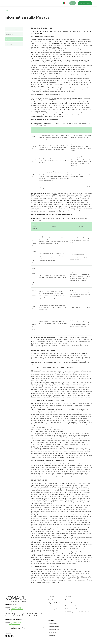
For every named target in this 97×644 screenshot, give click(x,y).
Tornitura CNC (53, 618)
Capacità (12, 3)
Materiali (20, 3)
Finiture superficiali (70, 606)
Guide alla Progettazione (72, 609)
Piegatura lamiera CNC (55, 603)
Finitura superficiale (54, 609)
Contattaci (56, 3)
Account (73, 3)
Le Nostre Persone (54, 627)
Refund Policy (9, 44)
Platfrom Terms (9, 34)
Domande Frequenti (70, 615)
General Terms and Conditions (12, 29)
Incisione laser (52, 615)
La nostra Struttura (54, 630)
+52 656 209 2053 (15, 622)
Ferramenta (52, 612)
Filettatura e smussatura (55, 606)
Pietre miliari (52, 636)
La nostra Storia (53, 624)
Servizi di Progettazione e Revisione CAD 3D (77, 612)
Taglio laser (52, 600)
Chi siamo (47, 3)
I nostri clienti (52, 633)
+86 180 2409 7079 (17, 609)
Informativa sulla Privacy (36, 642)
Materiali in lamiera (70, 603)
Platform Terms (25, 642)
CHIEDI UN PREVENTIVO (85, 3)
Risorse (38, 3)
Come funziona (30, 3)
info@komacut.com (37, 33)
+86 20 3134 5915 (15, 607)
